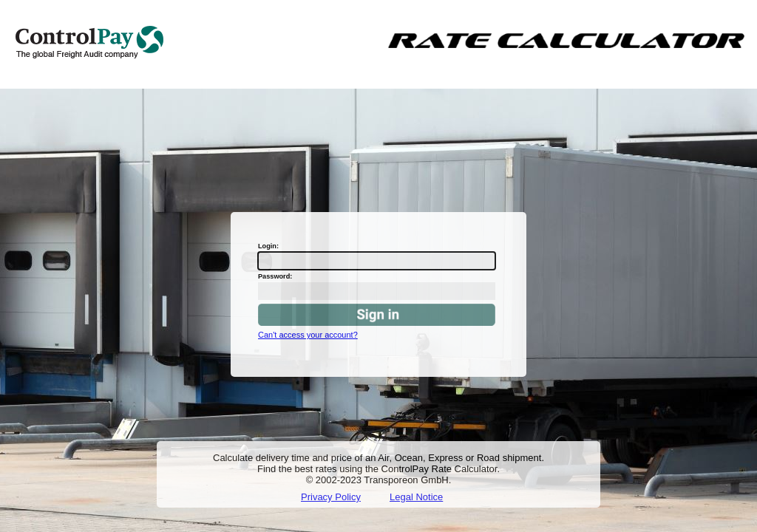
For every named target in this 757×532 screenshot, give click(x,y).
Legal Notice (416, 497)
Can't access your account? (308, 335)
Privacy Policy (331, 497)
